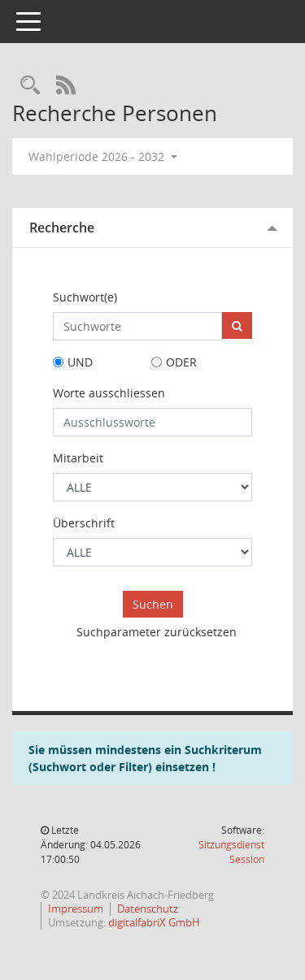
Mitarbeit (78, 458)
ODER (181, 362)
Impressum (76, 908)
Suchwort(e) (85, 297)
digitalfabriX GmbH (154, 922)
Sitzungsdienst (231, 852)
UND (80, 362)
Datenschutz (148, 908)
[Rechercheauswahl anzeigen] (30, 86)
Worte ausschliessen (109, 393)
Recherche (62, 228)
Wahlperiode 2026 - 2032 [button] (103, 156)
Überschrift (84, 523)
